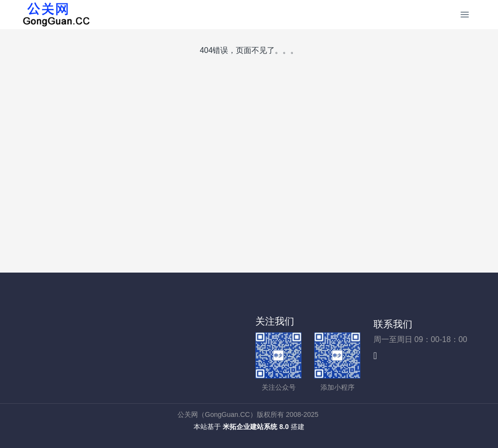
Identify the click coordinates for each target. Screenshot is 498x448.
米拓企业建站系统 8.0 (256, 427)
